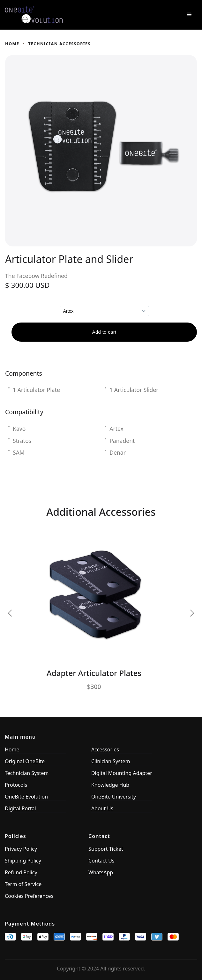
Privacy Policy (21, 849)
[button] (189, 15)
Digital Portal (20, 808)
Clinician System (111, 761)
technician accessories (59, 44)
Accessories (105, 749)
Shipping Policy (23, 861)
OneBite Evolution (26, 797)
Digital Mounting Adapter (122, 773)
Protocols (16, 785)
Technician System (27, 773)
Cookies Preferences (29, 896)
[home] (88, 15)
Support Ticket (106, 849)
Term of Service (23, 884)
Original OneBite (25, 761)
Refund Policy (21, 872)
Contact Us (101, 861)
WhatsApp (101, 872)
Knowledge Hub (110, 785)
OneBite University (114, 797)
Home (12, 44)
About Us (102, 808)
